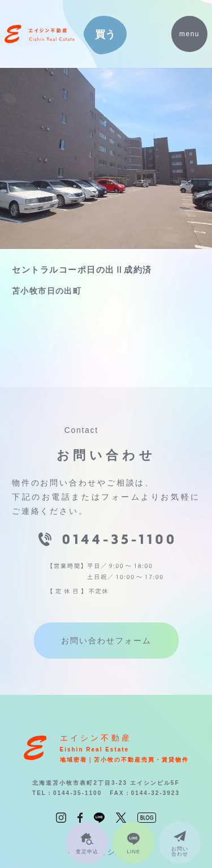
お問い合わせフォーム (106, 641)
